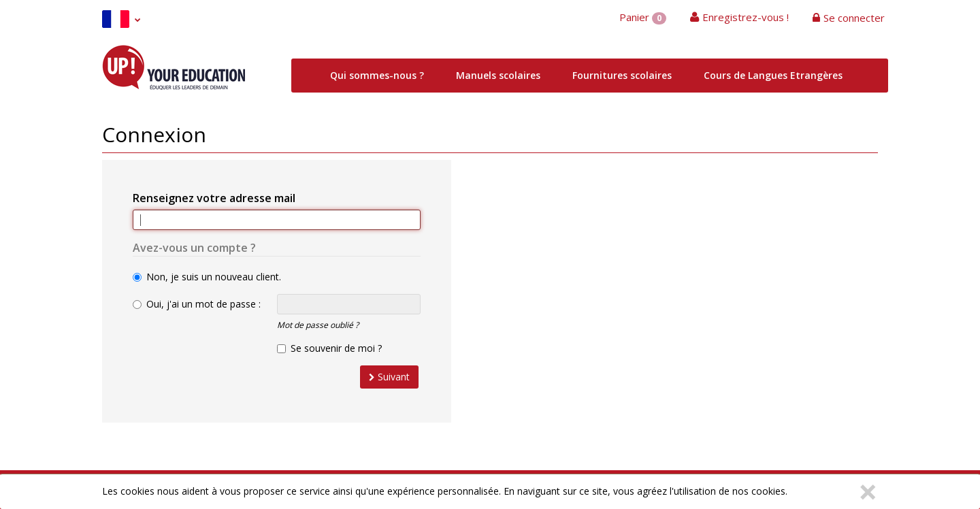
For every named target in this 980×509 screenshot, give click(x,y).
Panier (643, 17)
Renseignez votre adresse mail (214, 198)
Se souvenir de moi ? (329, 348)
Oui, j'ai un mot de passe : (197, 304)
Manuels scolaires (498, 75)
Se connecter (854, 18)
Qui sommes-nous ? (377, 75)
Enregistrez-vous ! (746, 17)
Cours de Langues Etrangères (773, 75)
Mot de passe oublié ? (318, 325)
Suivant (389, 377)
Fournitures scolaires (622, 75)
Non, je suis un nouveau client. (207, 277)
